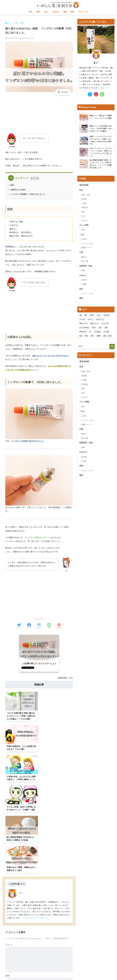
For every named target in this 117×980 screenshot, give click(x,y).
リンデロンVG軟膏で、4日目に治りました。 (29, 194)
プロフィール (83, 12)
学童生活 (85, 208)
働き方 (84, 258)
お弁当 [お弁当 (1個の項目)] (92, 316)
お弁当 (84, 240)
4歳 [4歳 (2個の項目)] (80, 316)
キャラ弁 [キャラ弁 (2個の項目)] (82, 320)
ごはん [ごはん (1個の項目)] (99, 316)
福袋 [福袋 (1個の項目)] (86, 337)
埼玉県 (84, 281)
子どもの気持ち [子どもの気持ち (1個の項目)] (84, 329)
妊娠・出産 (86, 195)
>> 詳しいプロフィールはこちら (35, 829)
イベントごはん (87, 244)
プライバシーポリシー (71, 973)
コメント (9, 856)
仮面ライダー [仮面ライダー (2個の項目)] (84, 325)
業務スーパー (87, 248)
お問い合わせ (55, 973)
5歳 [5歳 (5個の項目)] (86, 316)
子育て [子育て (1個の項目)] (94, 329)
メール (9, 897)
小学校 (84, 204)
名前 (8, 887)
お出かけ (56, 12)
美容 (65, 12)
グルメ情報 (84, 226)
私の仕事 (85, 262)
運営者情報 (84, 185)
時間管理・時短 (86, 267)
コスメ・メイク (87, 294)
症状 (12, 185)
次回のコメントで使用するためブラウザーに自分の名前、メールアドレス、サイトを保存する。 (40, 920)
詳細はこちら (105, 88)
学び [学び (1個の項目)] (100, 329)
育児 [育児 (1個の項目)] (92, 337)
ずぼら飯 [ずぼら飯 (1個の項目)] (106, 316)
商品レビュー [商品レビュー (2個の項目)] (95, 325)
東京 (83, 230)
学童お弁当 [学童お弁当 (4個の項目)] (83, 333)
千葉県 (84, 285)
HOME (59, 969)
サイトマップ (43, 973)
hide (35, 178)
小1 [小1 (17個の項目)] (90, 333)
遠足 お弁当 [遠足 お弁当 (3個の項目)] (108, 337)
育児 (30, 12)
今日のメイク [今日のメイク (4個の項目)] (100, 320)
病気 (71, 678)
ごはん (46, 12)
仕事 (38, 12)
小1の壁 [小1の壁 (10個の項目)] (106, 333)
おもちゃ (85, 221)
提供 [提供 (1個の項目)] (81, 337)
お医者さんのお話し (18, 190)
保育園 (84, 199)
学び (83, 217)
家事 (83, 271)
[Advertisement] (39, 113)
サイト (8, 908)
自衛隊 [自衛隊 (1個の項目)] (98, 337)
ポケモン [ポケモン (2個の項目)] (90, 320)
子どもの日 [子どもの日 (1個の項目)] (105, 325)
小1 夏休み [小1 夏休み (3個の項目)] (98, 333)
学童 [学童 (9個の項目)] (106, 329)
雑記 (72, 12)
